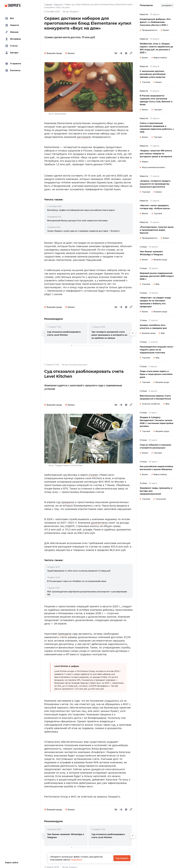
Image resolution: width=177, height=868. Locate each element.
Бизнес (71, 53)
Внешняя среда (54, 53)
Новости (58, 4)
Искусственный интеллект (154, 167)
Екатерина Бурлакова (79, 365)
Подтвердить (122, 858)
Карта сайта (12, 863)
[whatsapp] (126, 54)
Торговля (146, 82)
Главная (48, 4)
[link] (88, 210)
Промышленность (150, 30)
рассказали (84, 137)
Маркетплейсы (160, 58)
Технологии (161, 499)
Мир (158, 284)
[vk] (116, 54)
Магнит (145, 213)
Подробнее (76, 860)
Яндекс (145, 162)
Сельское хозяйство (151, 404)
